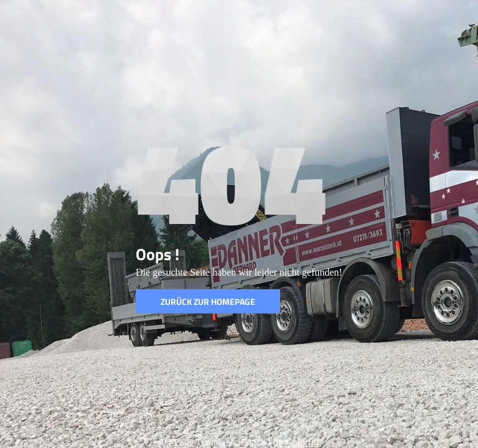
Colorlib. (303, 442)
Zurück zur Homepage (208, 301)
